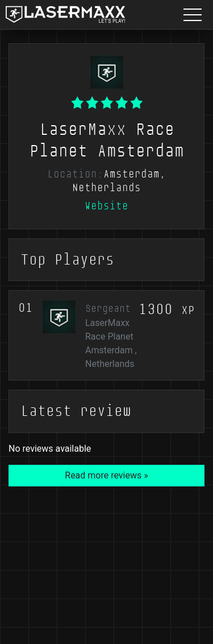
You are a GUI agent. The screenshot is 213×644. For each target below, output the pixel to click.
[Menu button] (193, 15)
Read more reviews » (106, 475)
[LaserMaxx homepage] (65, 15)
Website (106, 206)
